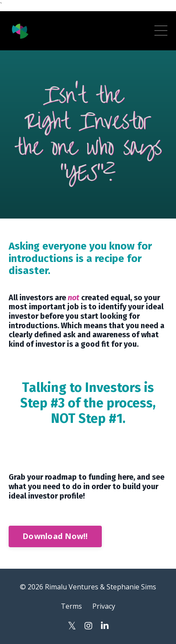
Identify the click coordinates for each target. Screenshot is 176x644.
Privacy (104, 606)
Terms (71, 606)
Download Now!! (55, 536)
